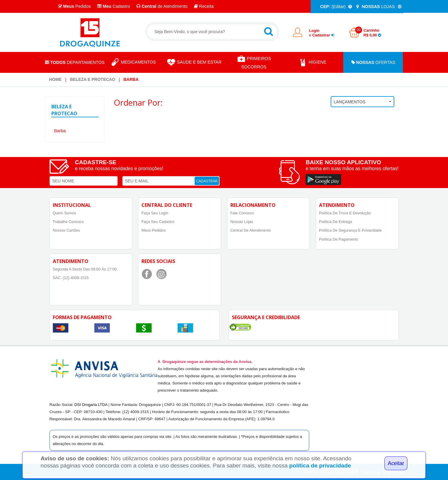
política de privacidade (320, 466)
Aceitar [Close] (396, 463)
